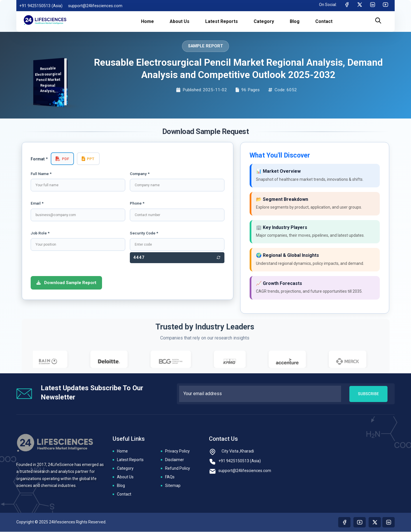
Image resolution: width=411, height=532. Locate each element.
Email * (37, 203)
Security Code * (144, 233)
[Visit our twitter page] (375, 523)
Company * (140, 174)
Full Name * (41, 174)
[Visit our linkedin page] (389, 523)
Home (122, 451)
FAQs (170, 477)
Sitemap (173, 486)
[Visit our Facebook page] (344, 523)
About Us (125, 477)
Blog (121, 486)
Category (125, 469)
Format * (39, 159)
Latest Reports (130, 460)
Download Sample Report (66, 283)
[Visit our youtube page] (360, 523)
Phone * (137, 203)
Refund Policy (178, 469)
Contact (124, 494)
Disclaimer (175, 460)
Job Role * (40, 233)
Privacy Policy (177, 451)
